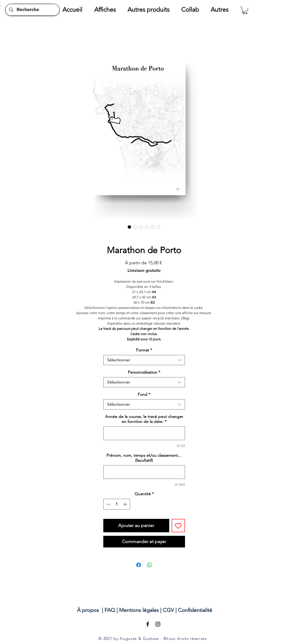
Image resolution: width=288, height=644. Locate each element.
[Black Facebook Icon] (148, 624)
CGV (168, 610)
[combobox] (144, 360)
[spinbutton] (117, 504)
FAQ (110, 610)
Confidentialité (195, 610)
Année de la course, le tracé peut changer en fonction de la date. (144, 419)
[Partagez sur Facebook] (139, 565)
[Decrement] (108, 504)
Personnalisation (144, 372)
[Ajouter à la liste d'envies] (178, 526)
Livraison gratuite (144, 271)
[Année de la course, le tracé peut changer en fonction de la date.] (144, 433)
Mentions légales (139, 610)
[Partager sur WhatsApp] (150, 565)
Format (144, 350)
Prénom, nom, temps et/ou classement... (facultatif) (144, 458)
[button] (108, 10)
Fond (144, 394)
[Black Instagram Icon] (158, 624)
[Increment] (126, 504)
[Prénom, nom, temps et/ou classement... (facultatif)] (144, 472)
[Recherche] (32, 10)
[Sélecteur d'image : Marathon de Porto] (130, 227)
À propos (88, 610)
